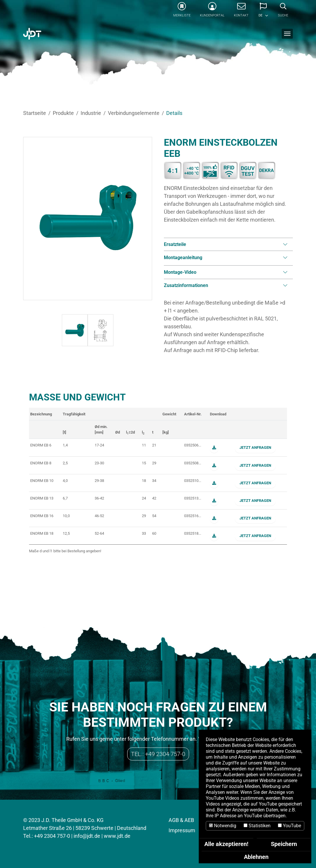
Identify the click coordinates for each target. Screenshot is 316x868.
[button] (263, 12)
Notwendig (223, 826)
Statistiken (257, 826)
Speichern (284, 844)
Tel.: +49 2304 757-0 (158, 754)
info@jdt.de (87, 836)
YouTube (289, 826)
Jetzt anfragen (255, 447)
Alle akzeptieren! (226, 844)
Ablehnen (256, 857)
